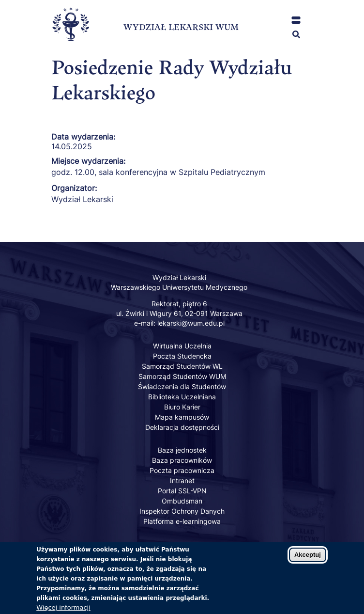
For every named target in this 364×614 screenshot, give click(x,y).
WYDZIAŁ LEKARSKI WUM (181, 27)
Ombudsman (182, 501)
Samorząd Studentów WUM (182, 376)
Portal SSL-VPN (182, 491)
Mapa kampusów (182, 417)
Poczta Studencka (182, 356)
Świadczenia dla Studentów (182, 386)
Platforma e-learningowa (182, 521)
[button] (296, 20)
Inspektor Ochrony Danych (182, 511)
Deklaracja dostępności (182, 427)
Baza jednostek (182, 450)
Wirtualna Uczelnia (182, 346)
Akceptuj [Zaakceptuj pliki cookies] (308, 560)
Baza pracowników (182, 460)
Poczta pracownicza (182, 470)
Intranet (182, 480)
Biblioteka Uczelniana (182, 397)
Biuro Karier (182, 407)
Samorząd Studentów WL (182, 366)
